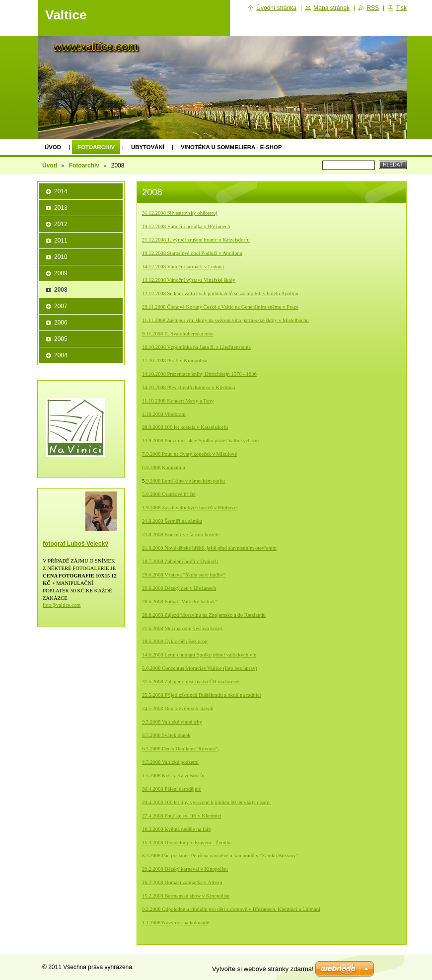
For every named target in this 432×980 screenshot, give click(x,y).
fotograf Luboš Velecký (75, 544)
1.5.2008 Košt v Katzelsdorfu (173, 776)
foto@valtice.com (62, 605)
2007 (61, 306)
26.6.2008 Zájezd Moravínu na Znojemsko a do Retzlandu (204, 615)
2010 (61, 257)
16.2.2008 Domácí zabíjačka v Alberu (182, 882)
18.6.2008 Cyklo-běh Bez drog (175, 641)
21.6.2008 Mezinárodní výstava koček (182, 628)
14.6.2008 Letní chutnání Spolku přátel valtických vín (199, 655)
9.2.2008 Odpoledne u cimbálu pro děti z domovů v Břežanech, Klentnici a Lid (231, 909)
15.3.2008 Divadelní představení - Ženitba (187, 843)
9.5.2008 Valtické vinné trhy (172, 722)
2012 (61, 224)
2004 (61, 355)
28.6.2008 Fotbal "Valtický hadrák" (180, 602)
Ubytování (148, 147)
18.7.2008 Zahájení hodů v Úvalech (180, 561)
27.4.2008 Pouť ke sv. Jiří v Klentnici (182, 816)
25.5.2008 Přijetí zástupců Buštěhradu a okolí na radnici (201, 695)
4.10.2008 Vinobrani (164, 414)
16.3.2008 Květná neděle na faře (176, 829)
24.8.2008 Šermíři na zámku (172, 521)
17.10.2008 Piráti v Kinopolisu (175, 361)
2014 (61, 191)
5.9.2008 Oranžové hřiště (169, 494)
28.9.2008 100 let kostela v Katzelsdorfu (185, 427)
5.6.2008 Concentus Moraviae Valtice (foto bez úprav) (200, 668)
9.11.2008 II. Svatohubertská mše (178, 334)
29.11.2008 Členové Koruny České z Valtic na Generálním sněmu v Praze (220, 307)
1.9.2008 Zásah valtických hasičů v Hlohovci (190, 508)
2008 (61, 290)
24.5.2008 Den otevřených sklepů (178, 708)
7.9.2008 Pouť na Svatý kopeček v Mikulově (189, 454)
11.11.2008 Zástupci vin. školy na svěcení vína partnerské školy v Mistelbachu (225, 320)
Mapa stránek (331, 8)
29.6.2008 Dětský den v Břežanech (179, 588)
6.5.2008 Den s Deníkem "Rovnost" (180, 749)
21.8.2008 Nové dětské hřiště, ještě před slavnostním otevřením (209, 548)
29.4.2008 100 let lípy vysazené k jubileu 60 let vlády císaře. (206, 802)
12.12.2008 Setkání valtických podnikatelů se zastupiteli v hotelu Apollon (220, 293)
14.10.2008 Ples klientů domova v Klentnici (189, 387)
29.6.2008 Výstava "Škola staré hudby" (184, 575)
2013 (61, 208)
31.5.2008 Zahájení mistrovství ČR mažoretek (191, 682)
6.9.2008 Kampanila (164, 467)
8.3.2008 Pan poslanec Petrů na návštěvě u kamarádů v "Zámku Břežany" (220, 856)
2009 (61, 273)
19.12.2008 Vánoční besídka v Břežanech (186, 226)
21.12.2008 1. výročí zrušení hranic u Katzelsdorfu (196, 240)
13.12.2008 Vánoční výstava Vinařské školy (189, 280)
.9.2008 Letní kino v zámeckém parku (185, 481)
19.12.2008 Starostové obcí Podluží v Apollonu (192, 253)
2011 (61, 241)
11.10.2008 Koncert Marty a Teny (178, 401)
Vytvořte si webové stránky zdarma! (263, 969)
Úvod (53, 147)
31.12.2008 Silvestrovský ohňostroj (180, 213)
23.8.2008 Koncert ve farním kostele (181, 534)
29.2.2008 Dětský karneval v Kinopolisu (185, 869)
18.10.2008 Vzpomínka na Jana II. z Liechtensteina (196, 347)
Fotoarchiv (96, 147)
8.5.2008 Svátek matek (166, 735)
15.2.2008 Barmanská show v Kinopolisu (186, 896)
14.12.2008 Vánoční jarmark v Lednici (183, 267)
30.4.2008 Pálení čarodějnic (172, 789)
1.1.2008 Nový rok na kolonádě (176, 923)
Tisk (401, 8)
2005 (61, 339)
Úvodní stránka (276, 8)
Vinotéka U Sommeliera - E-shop (231, 147)
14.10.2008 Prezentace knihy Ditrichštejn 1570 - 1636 (199, 374)
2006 (61, 323)
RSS (373, 8)
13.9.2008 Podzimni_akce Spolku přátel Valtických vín (200, 441)
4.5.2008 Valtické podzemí (170, 762)
